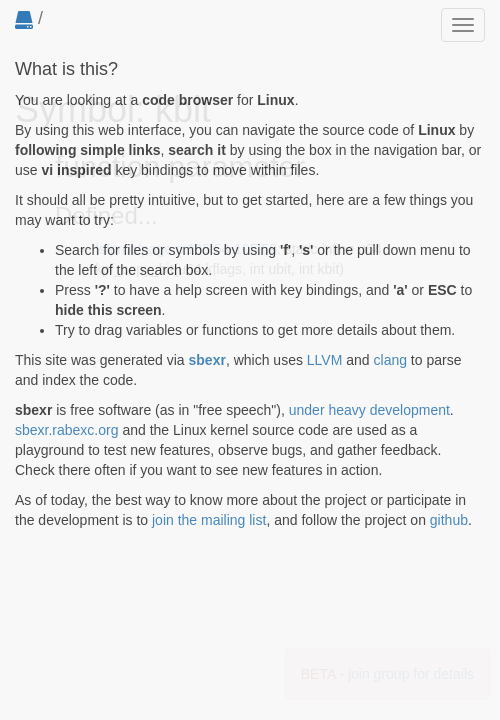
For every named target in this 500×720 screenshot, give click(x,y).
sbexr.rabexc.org (67, 430)
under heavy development (369, 410)
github (449, 520)
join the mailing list (209, 520)
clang (390, 360)
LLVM (325, 360)
